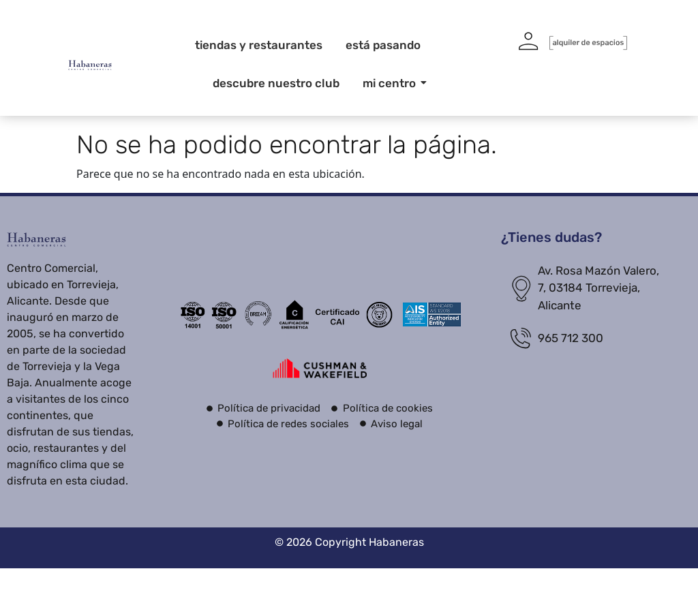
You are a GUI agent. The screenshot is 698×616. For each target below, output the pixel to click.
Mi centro (392, 83)
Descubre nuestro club (276, 83)
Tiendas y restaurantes (259, 45)
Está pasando (383, 45)
